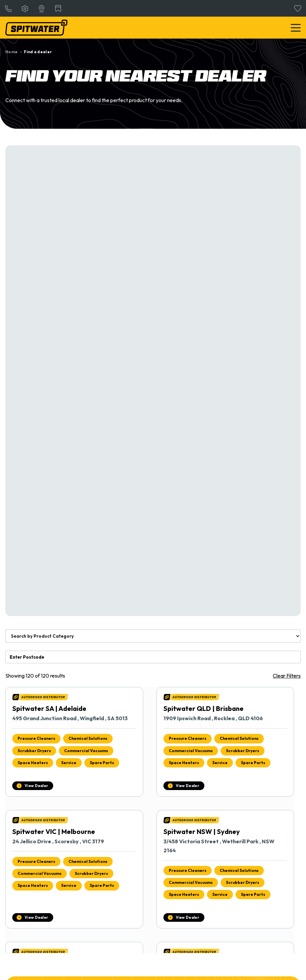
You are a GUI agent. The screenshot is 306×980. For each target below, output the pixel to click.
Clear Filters (287, 676)
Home (11, 52)
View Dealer (36, 786)
